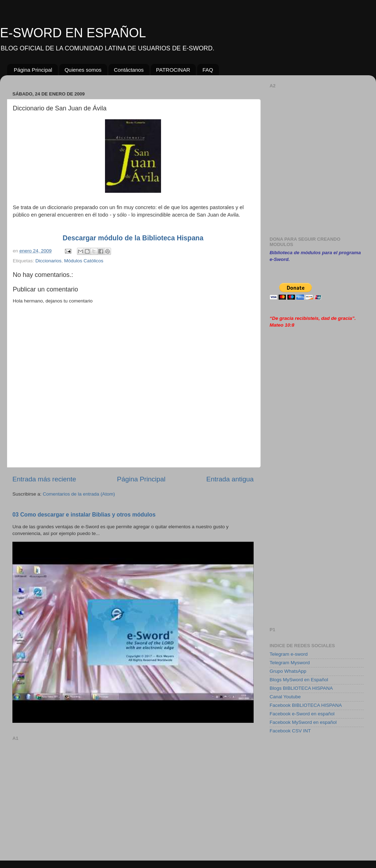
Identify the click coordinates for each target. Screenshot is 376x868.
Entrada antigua (230, 479)
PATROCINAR (173, 70)
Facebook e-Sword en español (302, 714)
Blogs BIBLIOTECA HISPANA (301, 688)
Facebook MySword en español (303, 722)
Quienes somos (83, 70)
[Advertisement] (133, 793)
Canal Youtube (285, 697)
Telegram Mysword (290, 663)
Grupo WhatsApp (288, 671)
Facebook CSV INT (290, 731)
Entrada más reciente (44, 479)
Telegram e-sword (289, 654)
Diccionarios (49, 261)
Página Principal (33, 70)
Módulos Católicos (84, 261)
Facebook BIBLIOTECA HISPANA (306, 705)
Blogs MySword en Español (299, 680)
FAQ (208, 70)
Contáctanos (129, 70)
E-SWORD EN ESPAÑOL (73, 33)
